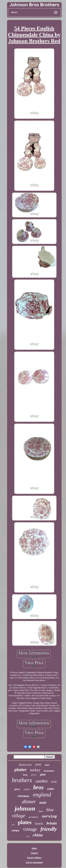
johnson (25, 809)
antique (15, 830)
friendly (49, 829)
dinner (29, 801)
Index (34, 848)
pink (38, 764)
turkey (35, 770)
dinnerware (25, 765)
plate (43, 775)
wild (28, 836)
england (42, 795)
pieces (34, 775)
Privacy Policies (34, 858)
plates (25, 822)
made (43, 803)
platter (21, 770)
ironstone (49, 771)
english (27, 789)
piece (17, 789)
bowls (39, 823)
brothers (22, 780)
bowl (41, 811)
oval (54, 782)
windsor (34, 817)
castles (42, 781)
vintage (30, 829)
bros (38, 787)
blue (50, 810)
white (51, 789)
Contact (34, 853)
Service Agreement (34, 862)
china (38, 835)
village (18, 816)
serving (49, 816)
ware (47, 765)
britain (52, 823)
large (25, 775)
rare (13, 825)
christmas (23, 796)
